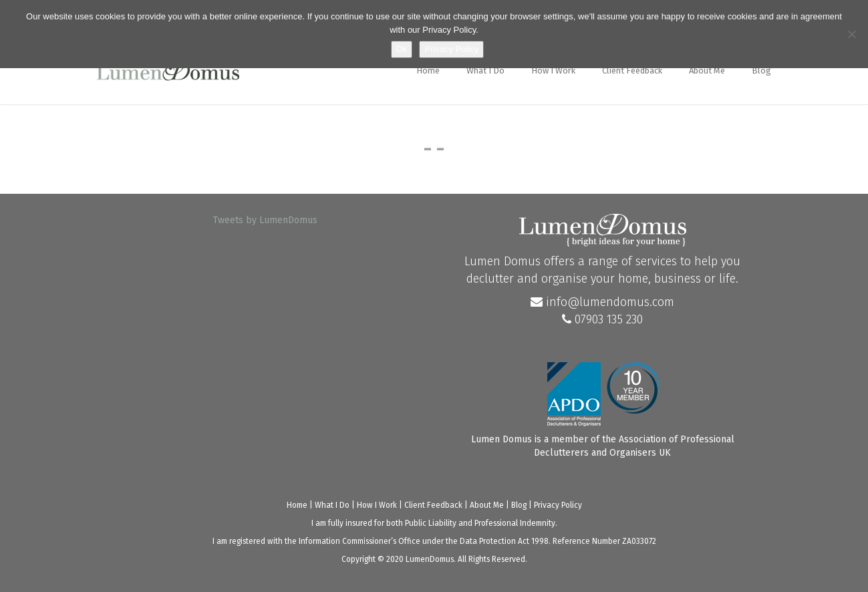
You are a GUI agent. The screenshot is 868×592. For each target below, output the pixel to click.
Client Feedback (632, 70)
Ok (402, 49)
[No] (851, 34)
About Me (707, 70)
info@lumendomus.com (602, 302)
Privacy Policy (558, 505)
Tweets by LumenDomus (265, 220)
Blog (761, 70)
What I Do (485, 70)
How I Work (553, 70)
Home (428, 70)
